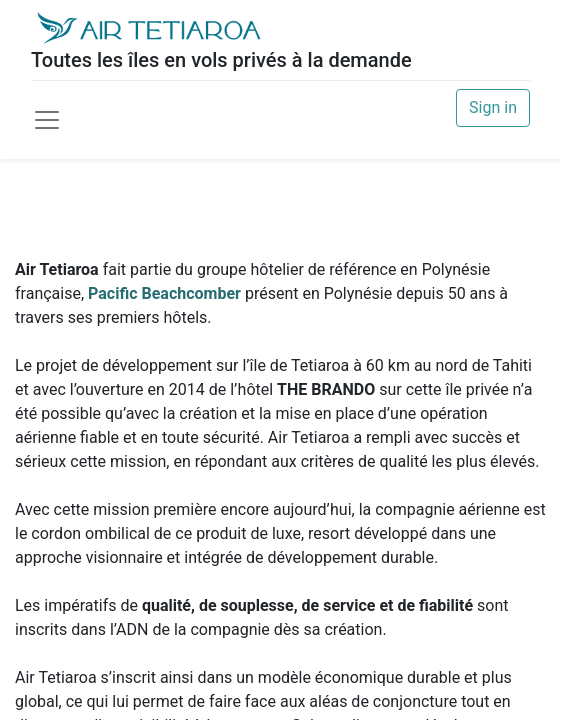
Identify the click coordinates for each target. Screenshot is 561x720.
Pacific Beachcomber (164, 293)
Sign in (493, 107)
